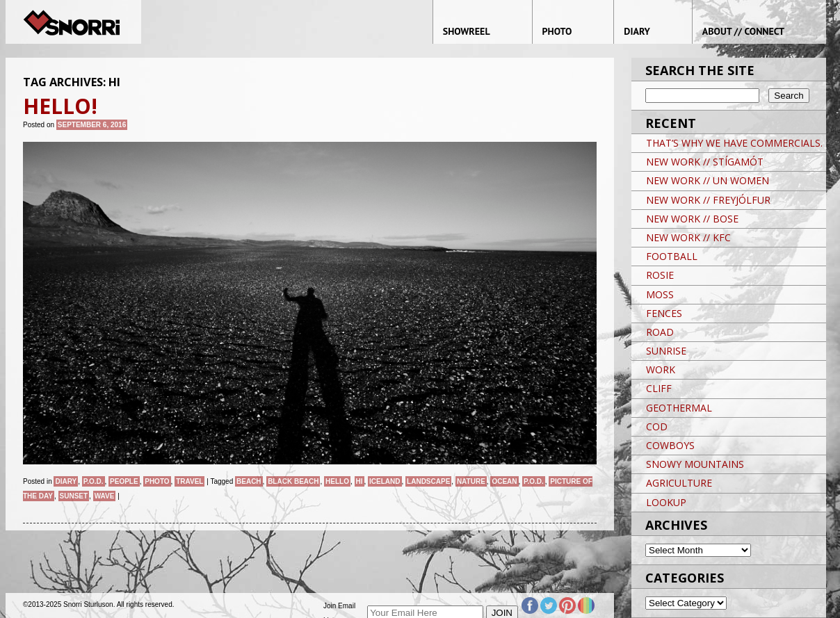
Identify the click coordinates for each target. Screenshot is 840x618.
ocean (504, 481)
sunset (74, 496)
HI (360, 481)
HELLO (337, 481)
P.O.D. (94, 481)
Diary (66, 481)
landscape (428, 481)
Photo (157, 481)
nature (471, 481)
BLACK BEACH (293, 481)
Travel (189, 481)
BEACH (249, 481)
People (124, 481)
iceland (385, 481)
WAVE (105, 496)
